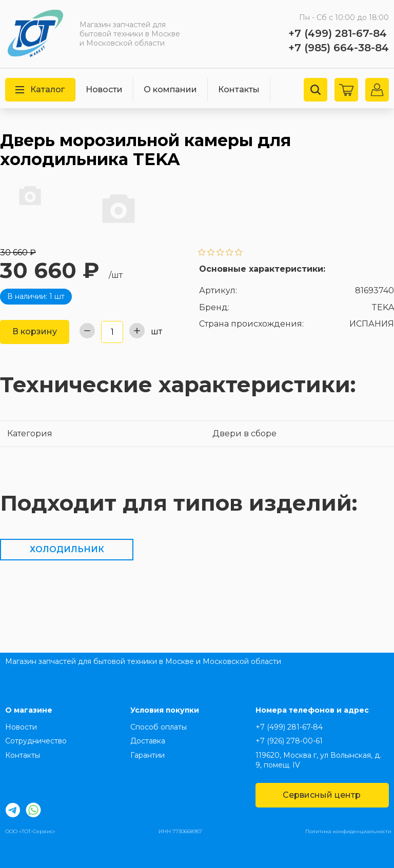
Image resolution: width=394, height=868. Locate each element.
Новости (104, 89)
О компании (170, 89)
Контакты (239, 89)
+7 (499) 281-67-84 (338, 33)
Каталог (40, 89)
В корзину (35, 331)
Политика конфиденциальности (348, 831)
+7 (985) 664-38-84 (339, 48)
